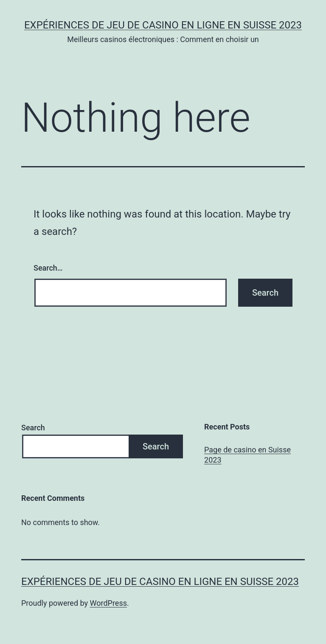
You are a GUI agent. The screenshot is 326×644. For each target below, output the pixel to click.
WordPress (108, 603)
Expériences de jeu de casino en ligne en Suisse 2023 (163, 25)
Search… (48, 268)
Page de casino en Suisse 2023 (247, 455)
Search (33, 428)
